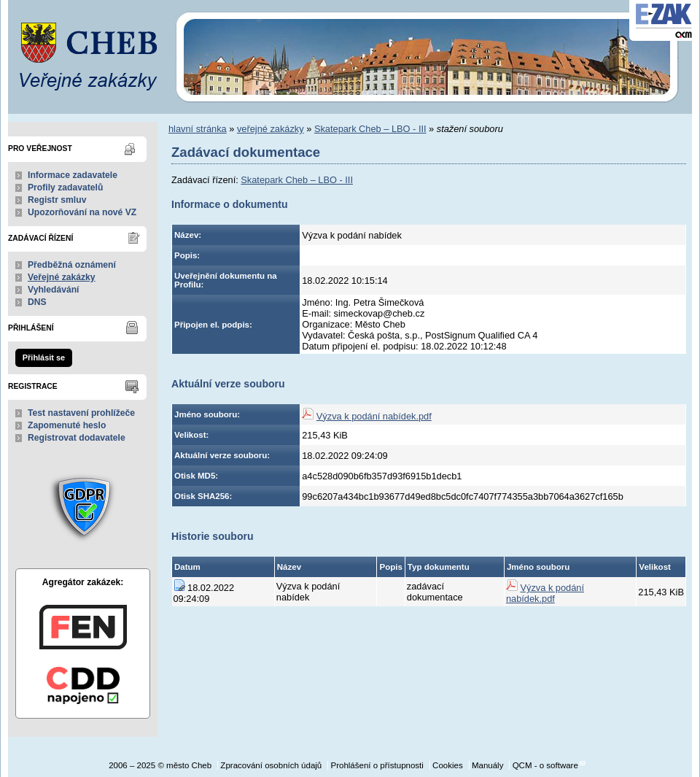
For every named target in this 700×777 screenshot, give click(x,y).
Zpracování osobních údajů (271, 765)
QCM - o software (545, 765)
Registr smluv (57, 200)
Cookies (448, 765)
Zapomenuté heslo (67, 425)
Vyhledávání (54, 290)
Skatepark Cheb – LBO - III (370, 129)
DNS (37, 302)
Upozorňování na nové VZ (82, 212)
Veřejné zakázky (62, 277)
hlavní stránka (198, 129)
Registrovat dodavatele (77, 438)
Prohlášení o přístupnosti (377, 765)
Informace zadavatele (73, 175)
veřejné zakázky (271, 129)
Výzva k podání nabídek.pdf (374, 416)
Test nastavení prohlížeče (81, 413)
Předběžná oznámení (72, 265)
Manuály (488, 765)
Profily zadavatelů (65, 188)
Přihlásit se (44, 357)
